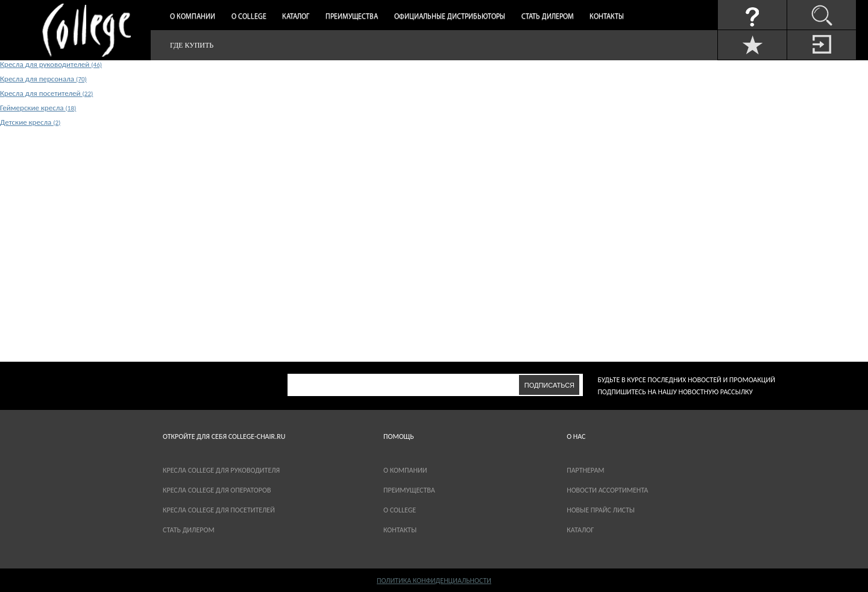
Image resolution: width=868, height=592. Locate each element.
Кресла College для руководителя (221, 470)
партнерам (585, 470)
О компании (193, 17)
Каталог (296, 17)
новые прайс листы (601, 510)
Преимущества (352, 17)
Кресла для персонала (43, 79)
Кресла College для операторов (217, 490)
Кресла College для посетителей (219, 510)
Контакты (607, 17)
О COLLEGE (400, 510)
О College (249, 17)
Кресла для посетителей (46, 93)
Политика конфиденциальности (434, 581)
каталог (580, 530)
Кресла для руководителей (51, 64)
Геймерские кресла (38, 108)
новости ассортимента (607, 490)
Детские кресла (30, 122)
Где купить (192, 45)
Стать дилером (548, 17)
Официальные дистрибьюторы (450, 17)
